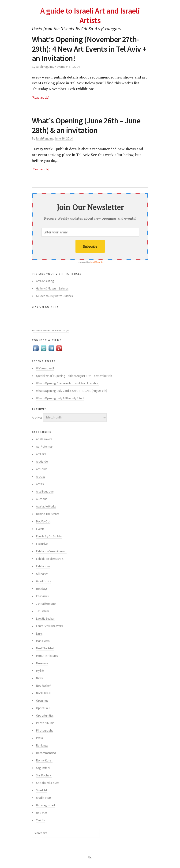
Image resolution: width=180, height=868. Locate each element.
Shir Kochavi (44, 775)
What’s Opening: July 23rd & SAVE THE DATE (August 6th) (72, 391)
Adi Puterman (45, 447)
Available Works (46, 506)
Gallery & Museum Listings (52, 288)
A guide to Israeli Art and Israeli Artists (90, 16)
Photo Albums (45, 723)
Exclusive (42, 544)
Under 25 (42, 813)
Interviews (42, 596)
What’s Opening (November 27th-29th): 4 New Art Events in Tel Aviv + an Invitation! (89, 49)
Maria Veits (43, 641)
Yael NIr (41, 820)
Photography (45, 730)
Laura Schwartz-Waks (49, 626)
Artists (40, 484)
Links (39, 634)
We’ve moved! (45, 368)
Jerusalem (43, 611)
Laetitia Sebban (46, 619)
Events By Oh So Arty (49, 536)
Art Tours (42, 469)
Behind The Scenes (48, 514)
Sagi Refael (43, 768)
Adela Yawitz (44, 439)
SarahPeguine (44, 67)
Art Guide (42, 462)
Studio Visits (44, 798)
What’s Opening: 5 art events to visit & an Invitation (68, 383)
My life (40, 671)
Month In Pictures (47, 656)
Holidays (42, 589)
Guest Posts (43, 581)
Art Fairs (41, 454)
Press (39, 738)
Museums (42, 663)
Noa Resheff (44, 686)
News (39, 678)
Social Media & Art (47, 783)
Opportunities (45, 716)
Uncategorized (45, 805)
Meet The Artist (45, 648)
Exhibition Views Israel (50, 559)
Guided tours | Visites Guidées (54, 296)
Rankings (42, 745)
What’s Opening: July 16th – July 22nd (60, 398)
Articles (41, 477)
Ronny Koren (44, 760)
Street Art (42, 790)
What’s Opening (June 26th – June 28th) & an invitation (86, 125)
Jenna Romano (46, 604)
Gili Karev (42, 574)
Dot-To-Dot (43, 521)
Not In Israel (43, 693)
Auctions (42, 499)
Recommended (46, 753)
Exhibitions (43, 566)
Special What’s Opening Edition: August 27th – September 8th (74, 376)
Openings (42, 701)
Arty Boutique (45, 491)
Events (40, 529)
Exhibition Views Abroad (51, 551)
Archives (37, 417)
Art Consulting (45, 281)
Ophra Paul (43, 708)
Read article (40, 98)
